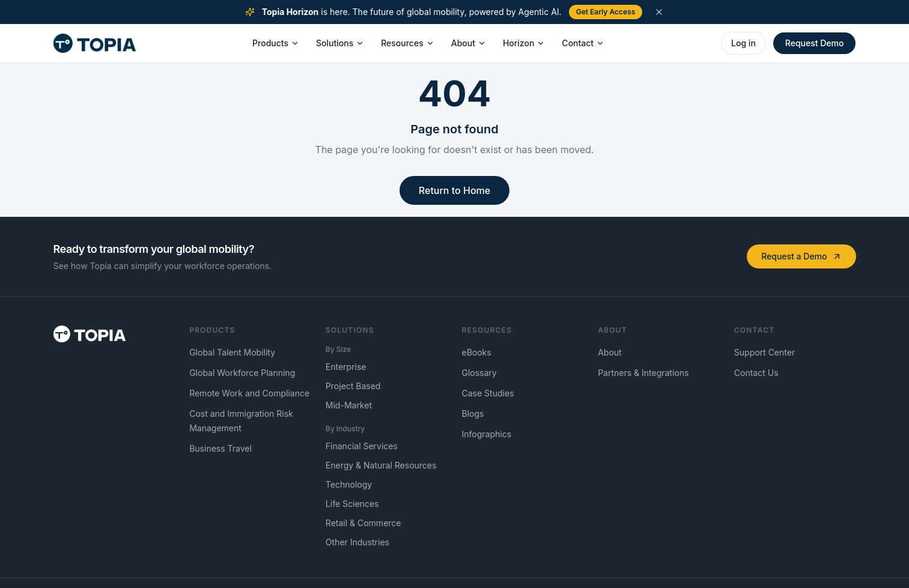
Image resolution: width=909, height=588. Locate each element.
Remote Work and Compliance (249, 393)
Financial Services (362, 446)
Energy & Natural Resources (381, 465)
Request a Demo (801, 256)
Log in (743, 43)
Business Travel (220, 448)
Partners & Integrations (643, 373)
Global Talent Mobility (232, 352)
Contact (583, 43)
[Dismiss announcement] (659, 12)
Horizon (524, 43)
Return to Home (454, 190)
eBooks (477, 352)
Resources (408, 43)
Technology (349, 484)
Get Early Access (606, 12)
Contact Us (756, 373)
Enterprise (346, 367)
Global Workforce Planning (242, 373)
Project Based (353, 386)
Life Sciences (352, 504)
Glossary (479, 373)
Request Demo (815, 43)
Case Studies (488, 393)
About (469, 43)
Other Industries (357, 542)
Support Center (765, 352)
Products (276, 43)
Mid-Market (349, 405)
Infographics (487, 434)
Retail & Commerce (363, 523)
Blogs (473, 414)
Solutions (340, 43)
